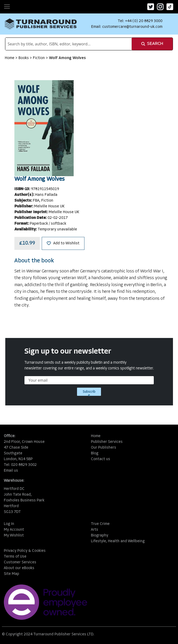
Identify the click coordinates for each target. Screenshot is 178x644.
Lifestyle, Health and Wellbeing (118, 541)
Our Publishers (104, 448)
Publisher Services (107, 442)
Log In (9, 524)
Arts (95, 530)
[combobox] (68, 44)
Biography (100, 536)
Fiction (39, 58)
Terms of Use (15, 557)
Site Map (12, 574)
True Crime (100, 524)
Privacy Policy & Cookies (25, 551)
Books (24, 58)
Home (10, 58)
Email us (11, 471)
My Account (14, 530)
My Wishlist (14, 536)
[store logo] (41, 24)
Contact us (101, 459)
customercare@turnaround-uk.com (132, 27)
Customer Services (20, 562)
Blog (95, 453)
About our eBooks (19, 568)
